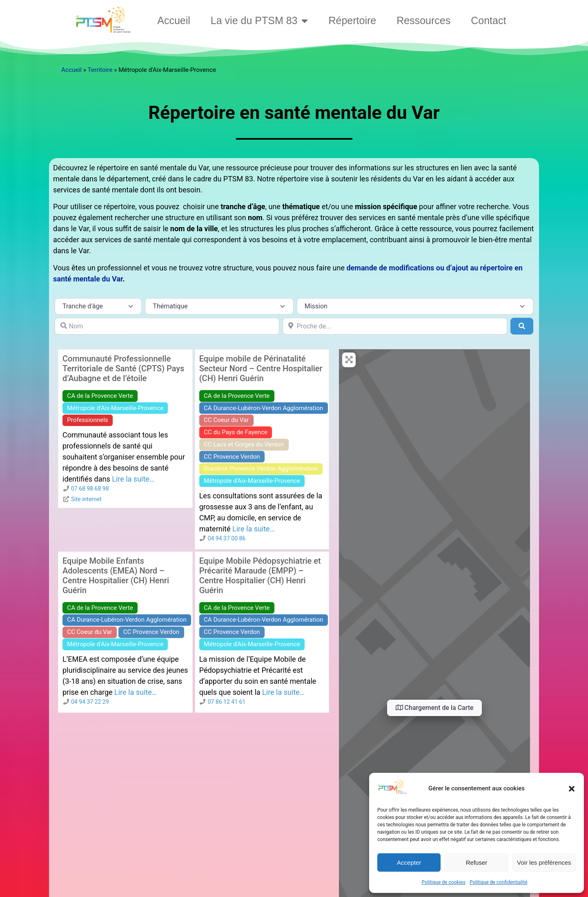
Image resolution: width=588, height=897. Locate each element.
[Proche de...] (395, 326)
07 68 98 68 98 (90, 489)
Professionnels (87, 420)
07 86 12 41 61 (227, 702)
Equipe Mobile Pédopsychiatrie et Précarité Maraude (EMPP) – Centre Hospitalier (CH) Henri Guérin (260, 576)
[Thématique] (219, 306)
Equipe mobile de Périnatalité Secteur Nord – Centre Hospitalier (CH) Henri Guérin (261, 368)
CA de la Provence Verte (100, 396)
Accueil (174, 20)
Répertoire (352, 20)
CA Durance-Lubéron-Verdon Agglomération (263, 408)
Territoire (100, 70)
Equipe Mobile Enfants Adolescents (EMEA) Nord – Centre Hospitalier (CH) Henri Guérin (116, 576)
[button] (572, 789)
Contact (488, 20)
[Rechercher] (522, 326)
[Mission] (415, 306)
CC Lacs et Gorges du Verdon (244, 444)
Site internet (86, 499)
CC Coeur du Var (226, 420)
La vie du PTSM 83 (259, 21)
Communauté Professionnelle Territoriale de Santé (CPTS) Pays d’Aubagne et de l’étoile (123, 368)
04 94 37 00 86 (227, 538)
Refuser (477, 862)
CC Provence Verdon (232, 457)
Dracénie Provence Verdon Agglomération (261, 469)
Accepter (409, 862)
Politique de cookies (444, 882)
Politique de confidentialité (499, 882)
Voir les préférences (544, 862)
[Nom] (167, 326)
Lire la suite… (133, 479)
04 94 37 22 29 (90, 702)
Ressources (423, 20)
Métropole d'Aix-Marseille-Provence (115, 408)
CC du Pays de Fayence (236, 432)
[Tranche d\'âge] (98, 306)
